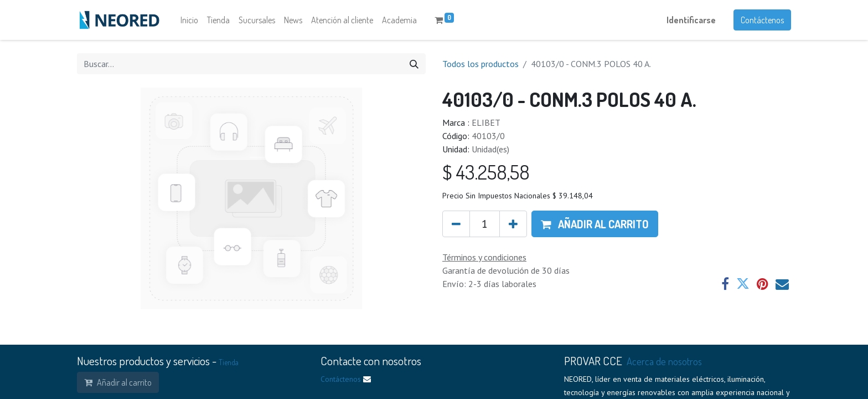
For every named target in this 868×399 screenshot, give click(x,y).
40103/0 (488, 136)
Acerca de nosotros (664, 361)
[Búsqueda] (414, 64)
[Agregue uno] (513, 224)
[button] (595, 224)
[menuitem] (189, 20)
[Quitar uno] (456, 224)
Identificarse (691, 20)
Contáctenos (762, 20)
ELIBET (486, 122)
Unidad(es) (490, 149)
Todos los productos (480, 64)
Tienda (229, 362)
